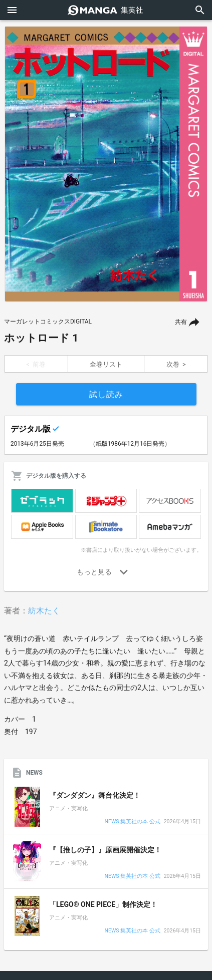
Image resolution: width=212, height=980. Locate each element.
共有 (181, 322)
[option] (106, 164)
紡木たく (44, 611)
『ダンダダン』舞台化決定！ (95, 795)
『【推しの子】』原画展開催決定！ (105, 850)
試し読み (106, 394)
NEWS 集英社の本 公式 (132, 822)
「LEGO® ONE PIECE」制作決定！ (103, 904)
